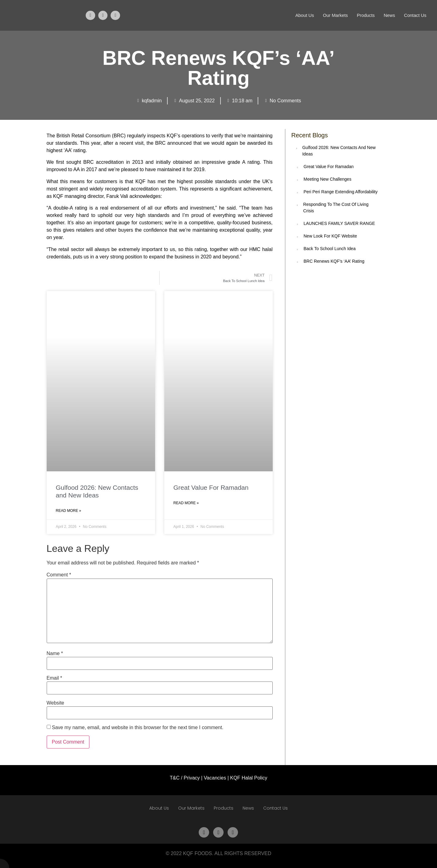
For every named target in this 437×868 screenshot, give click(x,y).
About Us (302, 15)
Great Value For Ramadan (211, 487)
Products (364, 15)
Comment (59, 575)
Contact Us (415, 15)
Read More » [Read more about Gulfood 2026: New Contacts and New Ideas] (69, 511)
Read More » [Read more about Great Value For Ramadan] (186, 503)
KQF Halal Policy (249, 778)
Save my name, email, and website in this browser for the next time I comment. (138, 728)
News (388, 15)
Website (56, 703)
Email (55, 678)
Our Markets (334, 15)
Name (55, 654)
